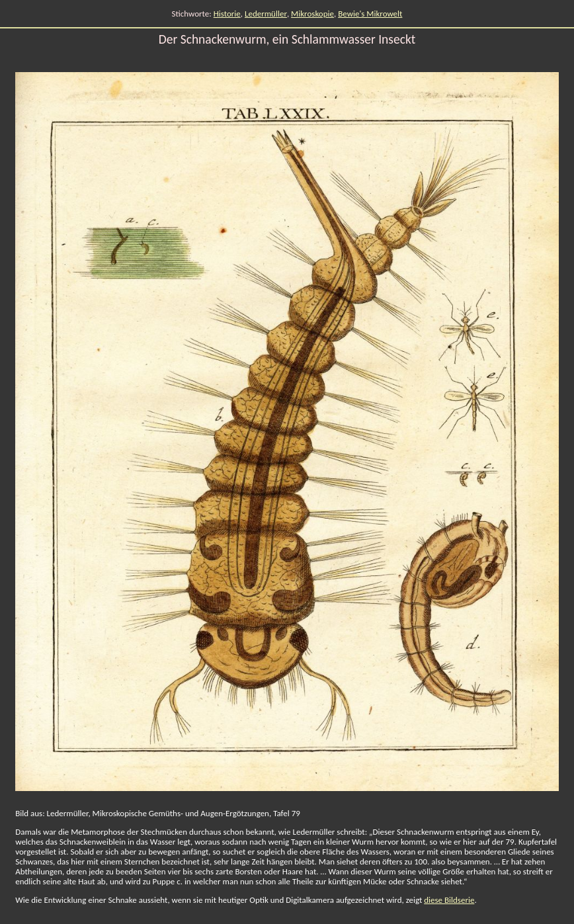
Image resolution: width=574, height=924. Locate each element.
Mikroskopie (312, 14)
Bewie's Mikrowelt (370, 14)
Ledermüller (266, 14)
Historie (227, 14)
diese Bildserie (449, 900)
